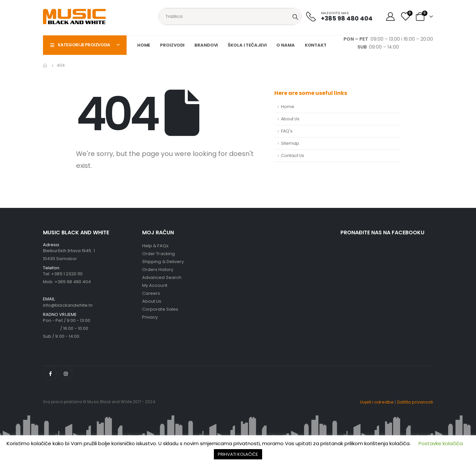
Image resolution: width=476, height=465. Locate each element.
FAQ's (287, 131)
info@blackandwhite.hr (68, 305)
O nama (285, 45)
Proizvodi (172, 45)
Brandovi (206, 45)
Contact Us (293, 155)
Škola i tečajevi (247, 45)
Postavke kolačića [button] (441, 443)
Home (144, 45)
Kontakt (316, 45)
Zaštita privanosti (415, 402)
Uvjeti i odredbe (377, 402)
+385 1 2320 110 (67, 274)
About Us (290, 119)
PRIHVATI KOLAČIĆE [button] (238, 454)
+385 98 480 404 (73, 282)
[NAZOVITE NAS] (339, 16)
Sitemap (290, 143)
